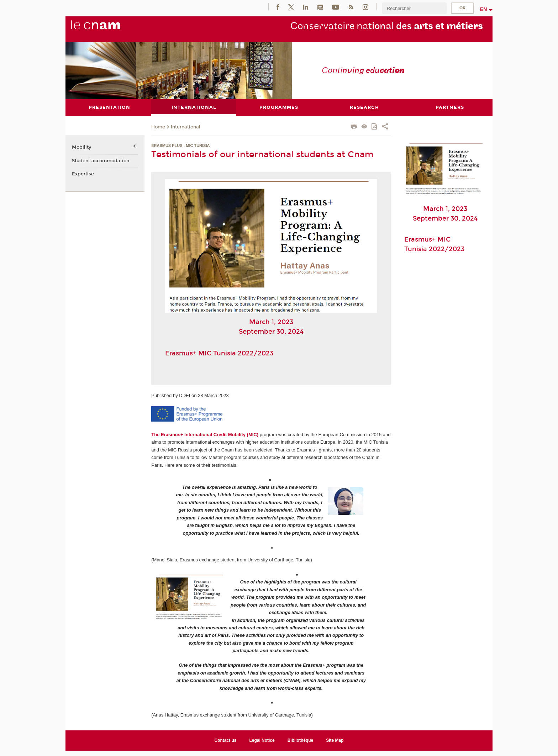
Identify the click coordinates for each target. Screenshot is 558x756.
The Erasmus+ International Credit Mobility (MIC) (205, 434)
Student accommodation (101, 160)
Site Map (335, 740)
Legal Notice (262, 740)
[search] (414, 8)
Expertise (83, 174)
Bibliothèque (301, 740)
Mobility (81, 147)
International (186, 127)
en (484, 9)
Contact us (226, 740)
